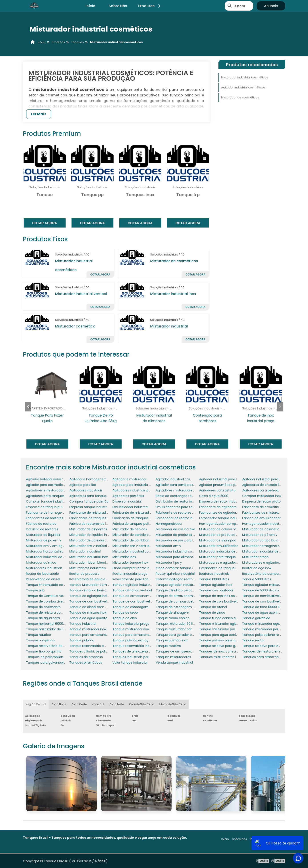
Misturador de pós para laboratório (183, 540)
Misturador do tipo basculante (266, 540)
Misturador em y (168, 546)
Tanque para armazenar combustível (99, 635)
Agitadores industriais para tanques (140, 490)
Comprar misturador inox (262, 496)
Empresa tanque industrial (90, 507)
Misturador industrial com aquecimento (143, 551)
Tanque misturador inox (88, 629)
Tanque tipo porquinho (44, 651)
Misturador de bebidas (130, 529)
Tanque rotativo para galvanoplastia (227, 646)
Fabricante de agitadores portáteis (226, 507)
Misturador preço (255, 557)
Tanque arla (35, 590)
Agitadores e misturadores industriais (55, 490)
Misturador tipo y (169, 563)
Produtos (150, 6)
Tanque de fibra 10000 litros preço (269, 607)
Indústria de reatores (42, 529)
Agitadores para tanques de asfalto (97, 496)
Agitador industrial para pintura (266, 479)
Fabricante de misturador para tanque (99, 513)
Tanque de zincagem (172, 613)
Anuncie (271, 6)
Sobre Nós (118, 6)
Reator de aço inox (257, 568)
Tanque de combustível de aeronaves (272, 596)
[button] (280, 407)
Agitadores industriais (86, 490)
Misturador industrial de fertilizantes (270, 551)
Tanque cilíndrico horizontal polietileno (99, 590)
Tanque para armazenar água (136, 635)
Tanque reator (253, 640)
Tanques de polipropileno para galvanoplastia (61, 657)
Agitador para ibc (83, 485)
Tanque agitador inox (216, 585)
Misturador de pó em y (44, 540)
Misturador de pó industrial (90, 540)
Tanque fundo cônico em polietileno (228, 618)
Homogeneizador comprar (220, 524)
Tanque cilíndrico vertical (132, 590)
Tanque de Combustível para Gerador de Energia (64, 596)
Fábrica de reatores (41, 524)
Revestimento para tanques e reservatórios (146, 579)
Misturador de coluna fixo (175, 529)
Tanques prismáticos (86, 662)
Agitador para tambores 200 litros (182, 485)
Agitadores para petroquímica (266, 490)
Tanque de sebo (125, 613)
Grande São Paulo (142, 704)
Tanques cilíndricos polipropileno (95, 651)
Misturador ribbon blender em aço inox (99, 563)
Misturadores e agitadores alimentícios (229, 563)
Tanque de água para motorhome (53, 618)
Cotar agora (45, 223)
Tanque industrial (83, 624)
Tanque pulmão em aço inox (135, 640)
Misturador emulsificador (218, 546)
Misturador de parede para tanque (139, 535)
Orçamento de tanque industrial (224, 568)
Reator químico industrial (175, 574)
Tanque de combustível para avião (140, 601)
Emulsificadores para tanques (179, 507)
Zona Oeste (79, 704)
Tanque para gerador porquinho (181, 635)
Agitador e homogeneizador (91, 479)
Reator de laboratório (42, 574)
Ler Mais (39, 114)
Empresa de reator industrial (221, 501)
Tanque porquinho (40, 640)
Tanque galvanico (256, 618)
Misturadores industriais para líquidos (55, 568)
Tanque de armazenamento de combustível (191, 596)
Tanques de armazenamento (135, 651)
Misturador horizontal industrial (50, 551)
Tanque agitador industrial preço (181, 585)
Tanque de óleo (125, 618)
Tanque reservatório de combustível (54, 646)
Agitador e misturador (129, 479)
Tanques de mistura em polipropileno (271, 651)
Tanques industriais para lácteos (138, 657)
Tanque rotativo (168, 646)
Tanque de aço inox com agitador (226, 596)
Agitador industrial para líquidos (223, 479)
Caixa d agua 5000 (214, 496)
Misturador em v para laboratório (138, 546)
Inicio (225, 839)
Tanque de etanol (213, 607)
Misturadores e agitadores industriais (271, 563)
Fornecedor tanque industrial (222, 518)
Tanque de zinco (212, 613)
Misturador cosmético (75, 326)
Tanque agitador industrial (133, 585)
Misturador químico (41, 563)
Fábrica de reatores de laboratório (96, 524)
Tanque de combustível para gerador (228, 601)
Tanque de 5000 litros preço (264, 590)
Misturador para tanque (217, 557)
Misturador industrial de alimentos (225, 551)
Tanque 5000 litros (257, 579)
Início (90, 6)
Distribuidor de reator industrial (180, 501)
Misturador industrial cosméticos (245, 77)
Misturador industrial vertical (81, 294)
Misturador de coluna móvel (221, 529)
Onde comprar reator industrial (137, 568)
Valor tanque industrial (130, 662)
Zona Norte (59, 704)
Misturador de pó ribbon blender (137, 540)
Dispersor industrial (127, 501)
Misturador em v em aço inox (49, 546)
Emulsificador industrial (130, 507)
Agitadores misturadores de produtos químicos (192, 490)
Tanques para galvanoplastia (49, 662)
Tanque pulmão (82, 640)
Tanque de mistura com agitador (52, 613)
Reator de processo (84, 574)
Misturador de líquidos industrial (94, 535)
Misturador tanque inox (130, 563)
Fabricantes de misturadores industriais (273, 513)
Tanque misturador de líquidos (50, 629)
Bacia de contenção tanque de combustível (190, 496)
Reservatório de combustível (265, 574)
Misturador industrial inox (173, 294)
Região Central (36, 704)
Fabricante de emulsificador (264, 507)
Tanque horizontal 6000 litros (49, 624)
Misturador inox (124, 557)
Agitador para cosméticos (46, 485)
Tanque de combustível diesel (50, 601)
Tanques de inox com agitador (223, 651)
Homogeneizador (169, 524)
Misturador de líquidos (43, 535)
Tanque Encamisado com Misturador (55, 585)
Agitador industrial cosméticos (243, 87)
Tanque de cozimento (43, 607)
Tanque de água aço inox (262, 613)
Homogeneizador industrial (263, 524)
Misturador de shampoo (218, 540)
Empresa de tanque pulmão (48, 507)
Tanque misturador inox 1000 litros (139, 629)
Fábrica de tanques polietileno (136, 524)
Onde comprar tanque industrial (181, 568)
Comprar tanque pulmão (89, 501)
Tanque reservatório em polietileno (97, 646)
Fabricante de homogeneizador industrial (58, 513)
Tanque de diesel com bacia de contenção (103, 607)
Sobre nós (239, 839)
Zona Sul (98, 704)
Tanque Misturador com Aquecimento (99, 585)
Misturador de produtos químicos (225, 535)
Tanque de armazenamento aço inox (142, 596)
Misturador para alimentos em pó (182, 557)
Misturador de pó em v (260, 535)
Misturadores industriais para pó (94, 568)
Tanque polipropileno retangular (267, 635)
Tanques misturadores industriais (225, 657)
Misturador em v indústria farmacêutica (100, 546)
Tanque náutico (38, 635)
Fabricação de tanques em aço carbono (144, 518)
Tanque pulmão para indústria (223, 640)
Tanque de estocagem (130, 607)
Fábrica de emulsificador (261, 518)
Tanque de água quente (88, 618)
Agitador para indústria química (137, 485)
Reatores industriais (214, 574)
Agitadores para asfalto (217, 490)
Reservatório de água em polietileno (97, 579)
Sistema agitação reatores (177, 579)
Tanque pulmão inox (172, 640)
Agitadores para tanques (45, 496)
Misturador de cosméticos (174, 261)
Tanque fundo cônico (173, 618)
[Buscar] (230, 6)
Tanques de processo (86, 657)
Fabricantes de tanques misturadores (99, 518)
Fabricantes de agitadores (219, 513)
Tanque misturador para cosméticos (184, 629)
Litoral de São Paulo (173, 704)
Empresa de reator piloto (261, 501)
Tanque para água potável (220, 635)
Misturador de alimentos (88, 529)
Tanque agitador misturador (264, 585)
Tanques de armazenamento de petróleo (188, 651)
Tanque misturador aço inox (264, 624)
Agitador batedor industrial (47, 479)
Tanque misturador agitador (221, 624)
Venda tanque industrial (174, 662)
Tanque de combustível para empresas (187, 601)
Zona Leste (117, 704)
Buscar (240, 6)
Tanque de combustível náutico (94, 601)
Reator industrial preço (130, 574)
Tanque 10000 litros (214, 579)
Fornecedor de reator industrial (180, 518)
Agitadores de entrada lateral (265, 485)
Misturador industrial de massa (50, 557)
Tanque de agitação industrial (93, 596)
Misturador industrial (169, 326)
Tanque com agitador (216, 590)
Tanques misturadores (173, 657)
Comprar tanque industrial (47, 501)
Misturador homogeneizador (264, 546)
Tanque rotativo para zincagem (267, 646)
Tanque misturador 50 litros (177, 624)
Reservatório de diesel (43, 579)
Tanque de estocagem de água (181, 607)
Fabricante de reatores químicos (181, 513)
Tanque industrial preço (131, 624)
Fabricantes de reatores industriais (53, 518)
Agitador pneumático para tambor (226, 485)
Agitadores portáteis (128, 496)
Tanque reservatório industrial (136, 646)
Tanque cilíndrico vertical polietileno (184, 590)
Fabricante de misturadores (134, 513)
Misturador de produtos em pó (179, 535)
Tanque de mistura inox (88, 613)
